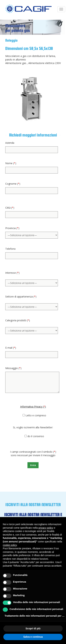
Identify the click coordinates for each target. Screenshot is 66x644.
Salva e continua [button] (33, 637)
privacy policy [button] (46, 528)
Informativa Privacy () (33, 407)
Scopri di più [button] (33, 628)
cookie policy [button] (10, 545)
